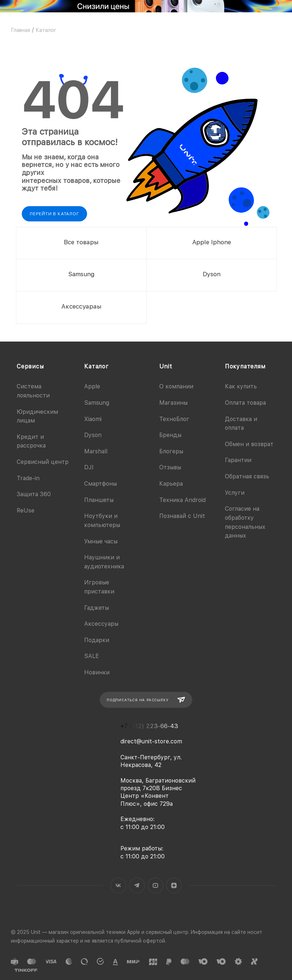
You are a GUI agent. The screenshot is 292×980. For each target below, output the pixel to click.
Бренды (170, 435)
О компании (176, 386)
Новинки (97, 672)
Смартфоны (100, 484)
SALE (92, 656)
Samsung (97, 403)
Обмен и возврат (249, 444)
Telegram (137, 885)
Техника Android (182, 500)
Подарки (97, 640)
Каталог (96, 366)
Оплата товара (245, 403)
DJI (89, 467)
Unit (166, 366)
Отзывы (170, 467)
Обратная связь (247, 476)
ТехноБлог (174, 419)
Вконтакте (118, 885)
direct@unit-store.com (151, 741)
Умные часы (101, 541)
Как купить (241, 386)
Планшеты (99, 500)
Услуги (235, 493)
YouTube (155, 885)
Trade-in (28, 478)
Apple (92, 386)
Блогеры (171, 451)
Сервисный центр (43, 462)
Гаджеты (96, 608)
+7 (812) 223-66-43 (149, 726)
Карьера (171, 484)
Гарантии (238, 460)
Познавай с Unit (182, 516)
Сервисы (30, 366)
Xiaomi (93, 419)
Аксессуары (101, 624)
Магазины (173, 403)
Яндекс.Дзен (174, 885)
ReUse (26, 511)
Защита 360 (34, 494)
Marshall (96, 451)
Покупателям (245, 366)
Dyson (93, 435)
